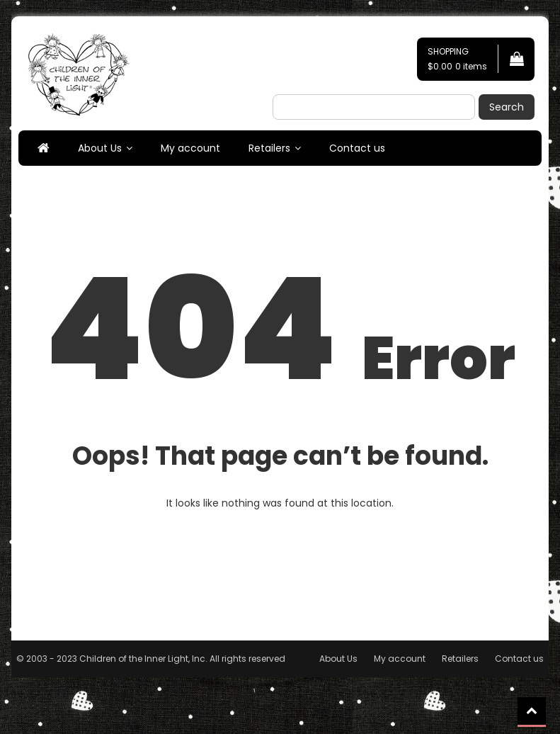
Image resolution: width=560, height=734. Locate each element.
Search (507, 107)
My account (190, 148)
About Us (100, 148)
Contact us (357, 148)
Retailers (269, 148)
